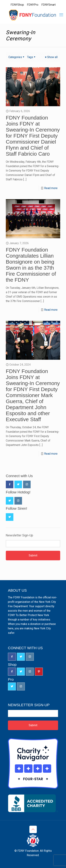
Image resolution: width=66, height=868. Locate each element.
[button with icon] (10, 484)
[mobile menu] (61, 15)
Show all (51, 57)
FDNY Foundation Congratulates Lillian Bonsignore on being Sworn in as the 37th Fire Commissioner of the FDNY (31, 265)
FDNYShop (17, 5)
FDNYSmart (48, 5)
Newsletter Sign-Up (19, 535)
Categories (17, 57)
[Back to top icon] (33, 829)
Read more (51, 188)
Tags (32, 57)
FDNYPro (33, 5)
